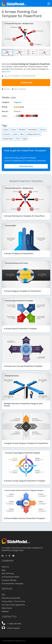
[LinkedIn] (3, 556)
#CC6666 (29, 116)
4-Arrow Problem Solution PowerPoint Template (24, 518)
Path (18, 139)
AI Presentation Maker (11, 577)
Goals (15, 134)
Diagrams (18, 102)
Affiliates (5, 611)
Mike (22, 134)
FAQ (3, 595)
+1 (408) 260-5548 (14, 624)
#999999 (20, 116)
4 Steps (5, 130)
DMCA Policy (7, 608)
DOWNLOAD (27, 83)
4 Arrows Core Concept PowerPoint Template (23, 366)
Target (25, 139)
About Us (5, 567)
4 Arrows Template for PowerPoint (19, 253)
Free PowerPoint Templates (13, 584)
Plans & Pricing (8, 573)
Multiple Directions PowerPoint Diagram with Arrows (23, 405)
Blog (4, 570)
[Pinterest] (13, 556)
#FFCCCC (25, 116)
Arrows (14, 130)
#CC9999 (32, 116)
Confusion (6, 134)
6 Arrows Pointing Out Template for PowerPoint (24, 216)
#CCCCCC (17, 116)
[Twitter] (6, 556)
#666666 (34, 116)
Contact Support (14, 628)
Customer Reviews (9, 580)
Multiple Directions (33, 134)
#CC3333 (27, 116)
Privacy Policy (7, 601)
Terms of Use (20, 601)
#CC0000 (22, 116)
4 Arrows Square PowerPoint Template (20, 328)
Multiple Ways (8, 139)
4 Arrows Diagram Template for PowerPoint (22, 291)
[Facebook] (10, 556)
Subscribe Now (26, 166)
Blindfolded (33, 130)
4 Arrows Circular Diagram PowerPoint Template (25, 481)
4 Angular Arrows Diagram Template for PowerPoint (26, 443)
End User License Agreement (13, 605)
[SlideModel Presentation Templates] (14, 3)
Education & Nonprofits (11, 598)
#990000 (37, 116)
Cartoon (43, 130)
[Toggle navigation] (46, 3)
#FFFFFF (15, 116)
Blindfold (22, 130)
